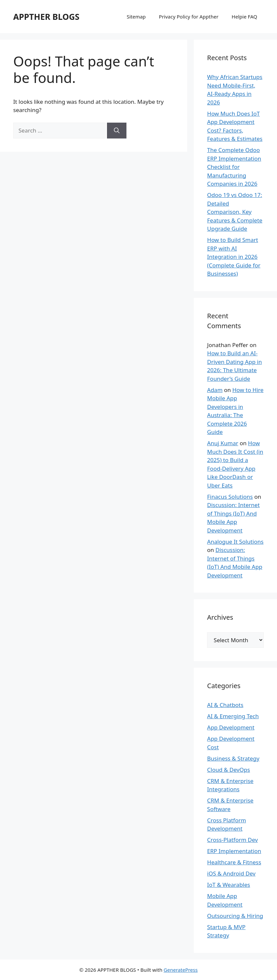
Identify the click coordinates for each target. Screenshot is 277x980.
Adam (215, 390)
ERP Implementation (234, 851)
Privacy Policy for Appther (189, 17)
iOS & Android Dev (231, 873)
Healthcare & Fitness (234, 862)
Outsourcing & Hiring (235, 916)
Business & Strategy (233, 758)
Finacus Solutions (230, 497)
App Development (231, 727)
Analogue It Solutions (235, 542)
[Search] (117, 131)
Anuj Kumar (223, 443)
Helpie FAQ (244, 17)
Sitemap (136, 17)
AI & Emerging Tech (233, 716)
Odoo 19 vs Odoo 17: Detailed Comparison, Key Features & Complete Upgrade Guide (235, 212)
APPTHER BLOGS (46, 17)
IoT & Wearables (228, 885)
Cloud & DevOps (228, 770)
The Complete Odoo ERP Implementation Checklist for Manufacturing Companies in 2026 (234, 167)
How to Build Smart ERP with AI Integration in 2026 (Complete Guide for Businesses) (234, 257)
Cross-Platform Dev (232, 840)
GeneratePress (181, 970)
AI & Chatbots (225, 705)
